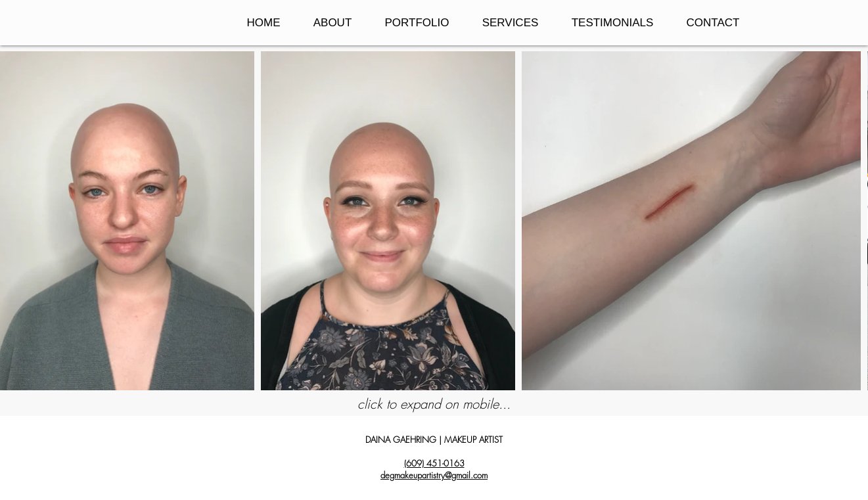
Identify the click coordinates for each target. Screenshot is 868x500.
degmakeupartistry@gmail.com (434, 475)
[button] (417, 23)
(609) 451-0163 (434, 463)
